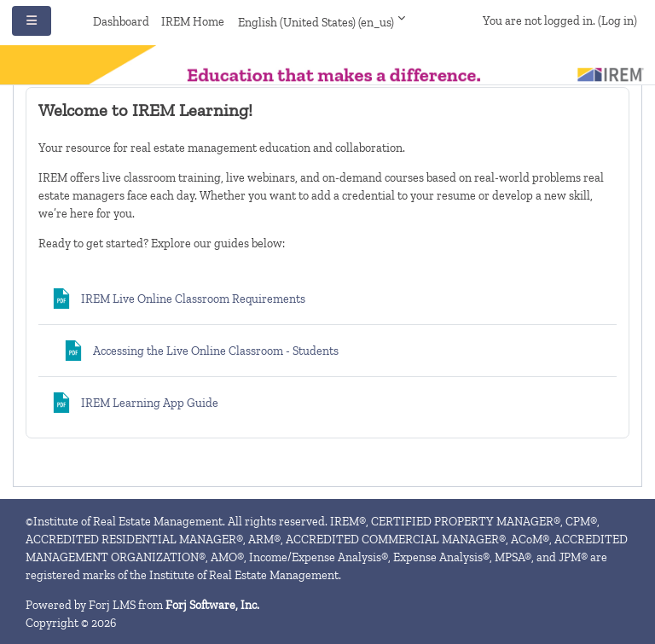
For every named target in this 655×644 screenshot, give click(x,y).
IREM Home (193, 22)
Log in (617, 21)
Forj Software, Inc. (212, 605)
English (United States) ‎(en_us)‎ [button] (316, 23)
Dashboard (121, 22)
